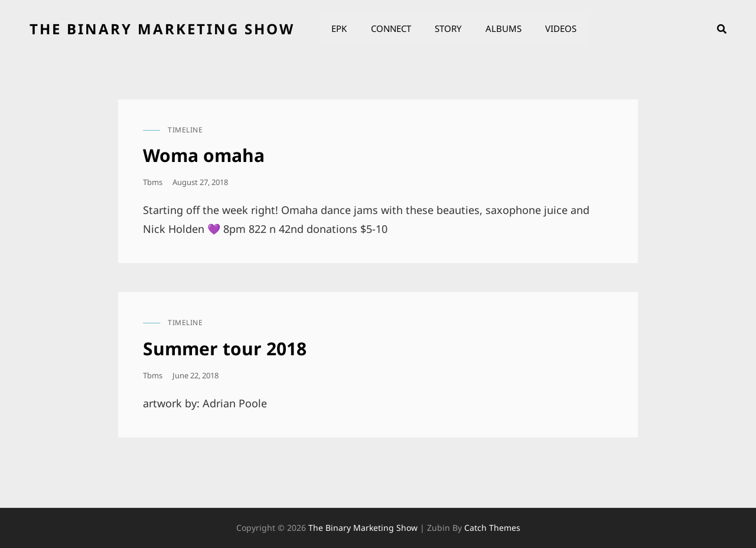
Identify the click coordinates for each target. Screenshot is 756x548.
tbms (153, 182)
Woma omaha (204, 155)
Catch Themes (492, 528)
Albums (502, 29)
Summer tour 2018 (225, 348)
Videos (560, 29)
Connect (390, 29)
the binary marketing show (162, 29)
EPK (339, 29)
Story (447, 29)
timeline (185, 130)
